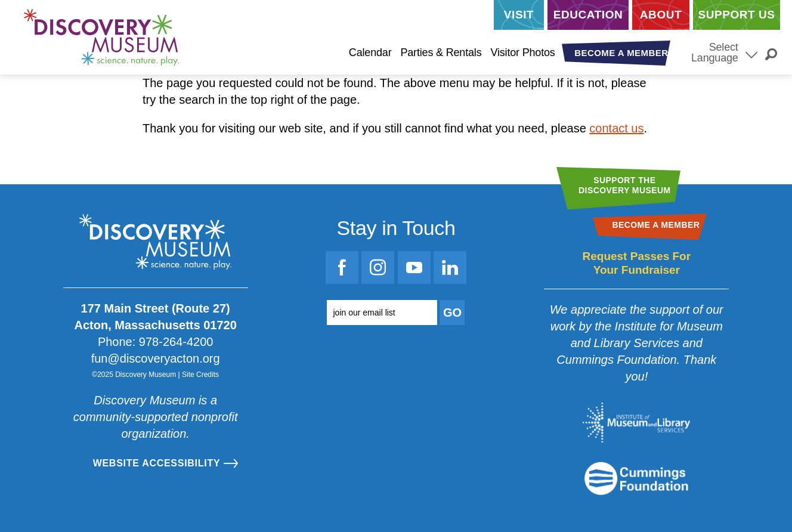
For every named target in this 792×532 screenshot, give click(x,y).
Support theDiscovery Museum (625, 185)
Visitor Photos (522, 52)
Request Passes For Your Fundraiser (636, 263)
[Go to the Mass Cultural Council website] (636, 478)
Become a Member (621, 53)
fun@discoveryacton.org (156, 358)
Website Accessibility (157, 463)
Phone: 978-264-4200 (156, 342)
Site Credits (200, 375)
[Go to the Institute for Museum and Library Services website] (636, 423)
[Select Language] (751, 54)
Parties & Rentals (441, 52)
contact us (616, 128)
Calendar (370, 52)
